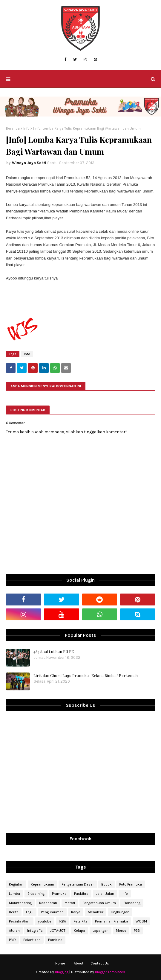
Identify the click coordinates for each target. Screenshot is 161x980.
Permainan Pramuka (112, 921)
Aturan (14, 931)
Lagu (30, 912)
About (79, 963)
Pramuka (59, 894)
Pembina (55, 940)
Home (60, 963)
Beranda (13, 128)
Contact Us (100, 963)
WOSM (141, 921)
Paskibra (81, 894)
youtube (45, 921)
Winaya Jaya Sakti (29, 163)
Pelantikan (32, 940)
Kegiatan (16, 884)
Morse (121, 931)
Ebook (106, 884)
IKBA (62, 921)
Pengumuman (52, 912)
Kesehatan (48, 903)
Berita (14, 912)
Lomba (14, 894)
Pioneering (132, 903)
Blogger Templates (110, 972)
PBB (137, 931)
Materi (70, 903)
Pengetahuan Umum (99, 903)
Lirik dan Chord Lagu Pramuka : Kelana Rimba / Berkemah (86, 675)
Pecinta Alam (20, 921)
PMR (12, 940)
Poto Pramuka (131, 884)
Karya (76, 912)
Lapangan (101, 931)
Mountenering (20, 903)
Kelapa (79, 931)
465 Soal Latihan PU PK (54, 651)
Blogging (62, 972)
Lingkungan (120, 912)
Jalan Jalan (105, 894)
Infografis (35, 931)
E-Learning (36, 894)
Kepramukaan (42, 884)
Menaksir (96, 912)
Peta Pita (80, 921)
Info (26, 128)
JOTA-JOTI (58, 931)
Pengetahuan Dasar (78, 884)
